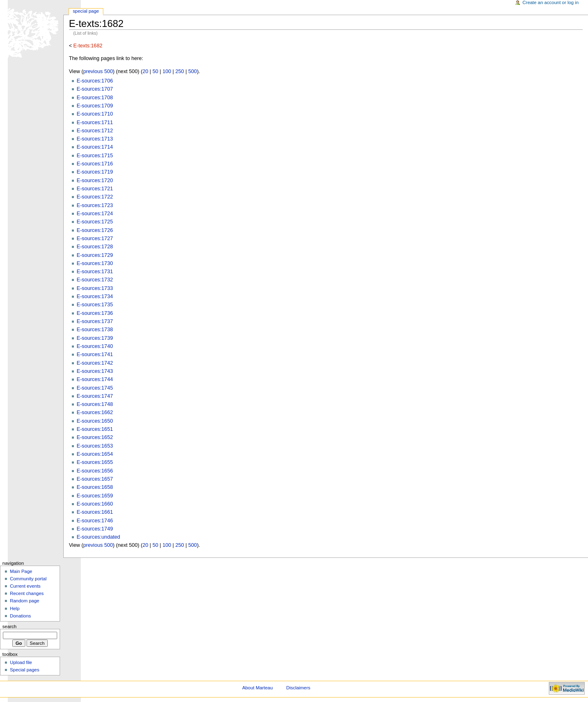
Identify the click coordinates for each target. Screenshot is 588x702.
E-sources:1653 (95, 446)
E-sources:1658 (95, 487)
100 (167, 71)
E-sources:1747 (95, 396)
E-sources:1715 (95, 156)
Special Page (86, 11)
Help (15, 608)
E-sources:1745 (95, 388)
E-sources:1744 (95, 379)
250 (179, 71)
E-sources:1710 (95, 114)
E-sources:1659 (95, 496)
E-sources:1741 (95, 354)
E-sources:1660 (95, 504)
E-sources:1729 (95, 255)
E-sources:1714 (95, 147)
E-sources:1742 (95, 363)
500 (193, 71)
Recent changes (27, 593)
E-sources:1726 (95, 230)
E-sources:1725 (95, 222)
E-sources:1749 (95, 529)
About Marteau (257, 688)
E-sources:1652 (95, 437)
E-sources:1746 (95, 521)
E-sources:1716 (95, 164)
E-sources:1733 (95, 288)
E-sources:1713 (95, 139)
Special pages (24, 670)
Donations (20, 616)
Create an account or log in (551, 2)
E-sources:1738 (95, 330)
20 (145, 71)
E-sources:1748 (95, 404)
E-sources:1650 (95, 421)
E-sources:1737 (95, 321)
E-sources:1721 (95, 189)
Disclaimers (298, 688)
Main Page (21, 571)
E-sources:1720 (95, 181)
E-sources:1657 (95, 479)
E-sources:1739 (95, 338)
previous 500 (98, 71)
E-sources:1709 (95, 106)
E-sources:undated (99, 537)
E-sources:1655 (95, 462)
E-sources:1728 (95, 247)
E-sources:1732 (95, 280)
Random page (24, 601)
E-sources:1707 (95, 89)
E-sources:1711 (95, 123)
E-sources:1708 (95, 98)
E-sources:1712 (95, 131)
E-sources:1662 (95, 412)
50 (155, 71)
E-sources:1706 (95, 81)
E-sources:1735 (95, 305)
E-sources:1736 (95, 313)
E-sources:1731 (95, 272)
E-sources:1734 (95, 296)
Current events (25, 586)
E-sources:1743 (95, 371)
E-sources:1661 (95, 512)
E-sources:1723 (95, 205)
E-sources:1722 (95, 197)
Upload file (21, 662)
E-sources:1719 (95, 172)
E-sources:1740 (95, 346)
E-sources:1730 (95, 263)
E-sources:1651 (95, 429)
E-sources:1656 (95, 471)
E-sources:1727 (95, 238)
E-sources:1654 (95, 454)
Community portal (28, 579)
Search (10, 626)
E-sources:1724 (95, 214)
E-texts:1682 (88, 46)
